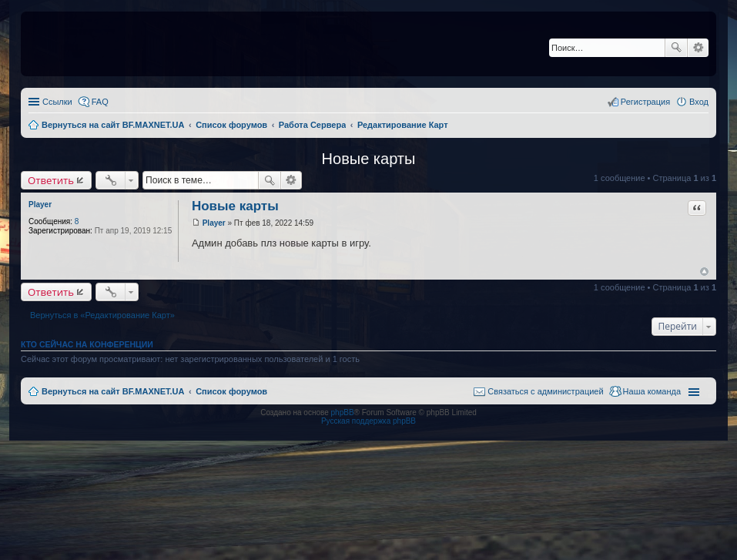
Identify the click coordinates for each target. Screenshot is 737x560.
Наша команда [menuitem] (652, 391)
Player (40, 205)
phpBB (343, 412)
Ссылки (57, 102)
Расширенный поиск (698, 48)
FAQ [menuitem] (100, 102)
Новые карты (369, 159)
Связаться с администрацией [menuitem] (545, 391)
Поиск (676, 48)
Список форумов (231, 391)
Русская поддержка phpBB (368, 421)
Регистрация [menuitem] (645, 102)
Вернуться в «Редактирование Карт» (102, 315)
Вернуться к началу (704, 272)
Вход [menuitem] (699, 102)
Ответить (51, 180)
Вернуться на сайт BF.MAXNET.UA (113, 391)
